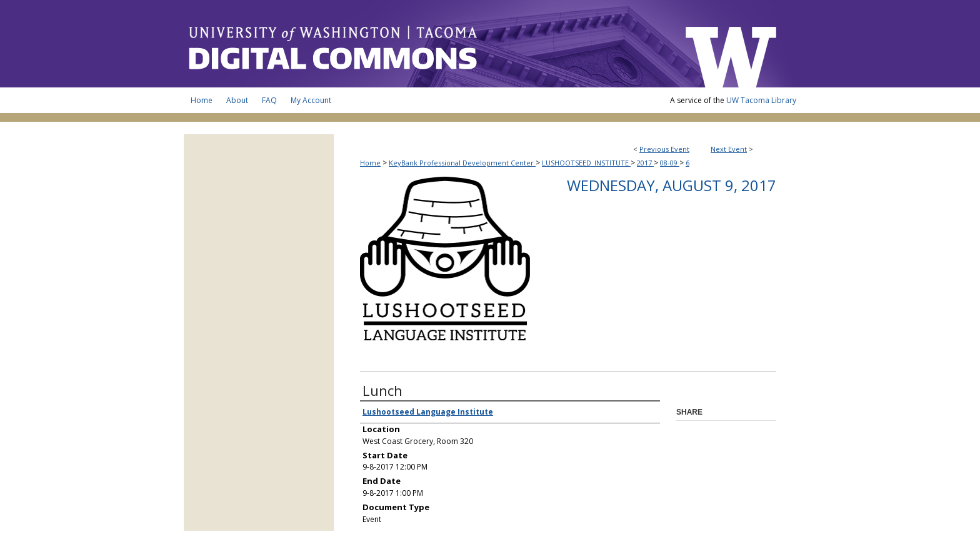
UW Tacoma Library (761, 100)
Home (370, 163)
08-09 (670, 163)
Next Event (729, 149)
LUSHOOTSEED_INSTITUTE (586, 163)
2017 (645, 163)
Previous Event (664, 149)
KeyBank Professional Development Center (462, 163)
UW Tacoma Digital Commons (427, 44)
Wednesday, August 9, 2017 (672, 185)
